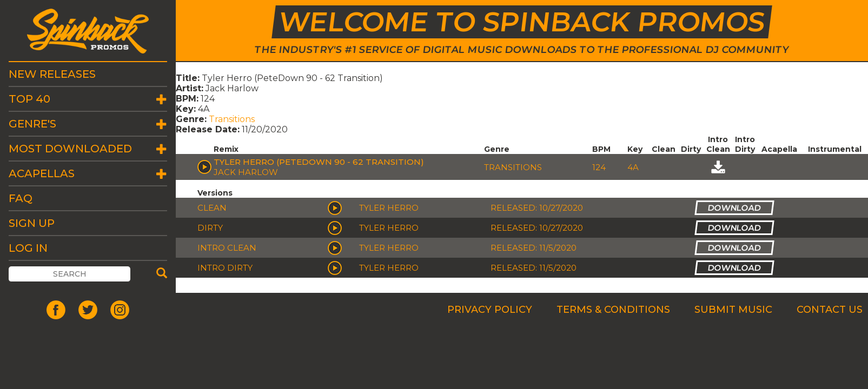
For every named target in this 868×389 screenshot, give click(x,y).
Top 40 (29, 99)
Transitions (232, 119)
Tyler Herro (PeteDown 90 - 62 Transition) (319, 162)
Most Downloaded (70, 149)
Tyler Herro (389, 208)
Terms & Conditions (613, 310)
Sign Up (32, 223)
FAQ (21, 198)
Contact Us (830, 310)
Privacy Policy (490, 310)
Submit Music (733, 310)
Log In (28, 248)
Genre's (32, 124)
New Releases (52, 74)
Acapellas (42, 173)
